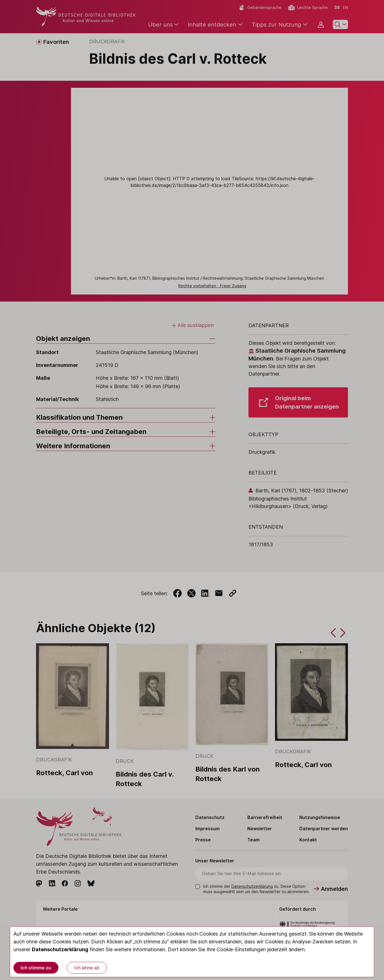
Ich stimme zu (36, 968)
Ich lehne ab (87, 968)
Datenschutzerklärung (60, 949)
